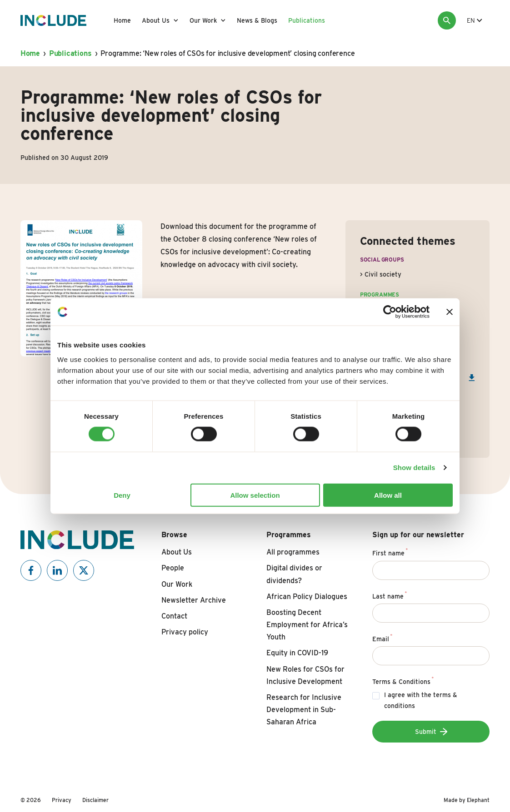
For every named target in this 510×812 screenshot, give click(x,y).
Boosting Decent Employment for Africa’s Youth (307, 625)
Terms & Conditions (403, 680)
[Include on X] (84, 570)
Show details (414, 468)
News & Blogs (257, 20)
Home (122, 20)
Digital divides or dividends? (294, 574)
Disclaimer (95, 800)
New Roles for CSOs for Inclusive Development (305, 675)
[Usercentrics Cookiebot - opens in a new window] (390, 312)
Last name (390, 595)
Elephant (478, 800)
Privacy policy (185, 632)
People (173, 568)
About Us (156, 20)
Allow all (388, 495)
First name (390, 552)
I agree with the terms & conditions (421, 701)
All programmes (293, 552)
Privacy (62, 800)
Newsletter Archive (194, 600)
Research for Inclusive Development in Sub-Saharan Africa (304, 710)
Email (382, 638)
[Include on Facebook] (31, 570)
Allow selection (255, 495)
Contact (174, 616)
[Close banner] (450, 312)
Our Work (203, 20)
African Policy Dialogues (307, 597)
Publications (307, 20)
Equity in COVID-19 (297, 653)
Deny (122, 495)
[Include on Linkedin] (57, 570)
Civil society (383, 274)
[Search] (447, 20)
